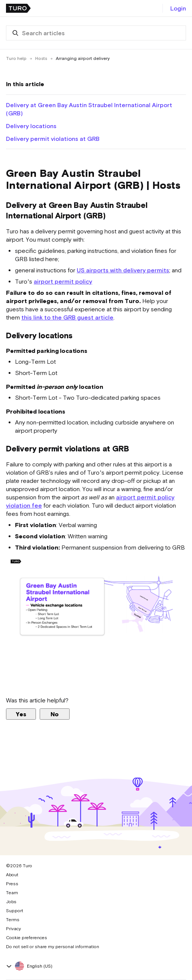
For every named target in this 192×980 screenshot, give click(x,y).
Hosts (41, 58)
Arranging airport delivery (83, 58)
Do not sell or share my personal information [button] (53, 947)
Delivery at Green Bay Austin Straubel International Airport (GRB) (89, 109)
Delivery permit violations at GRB (53, 139)
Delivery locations (31, 126)
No (55, 714)
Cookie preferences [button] (27, 938)
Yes (21, 714)
